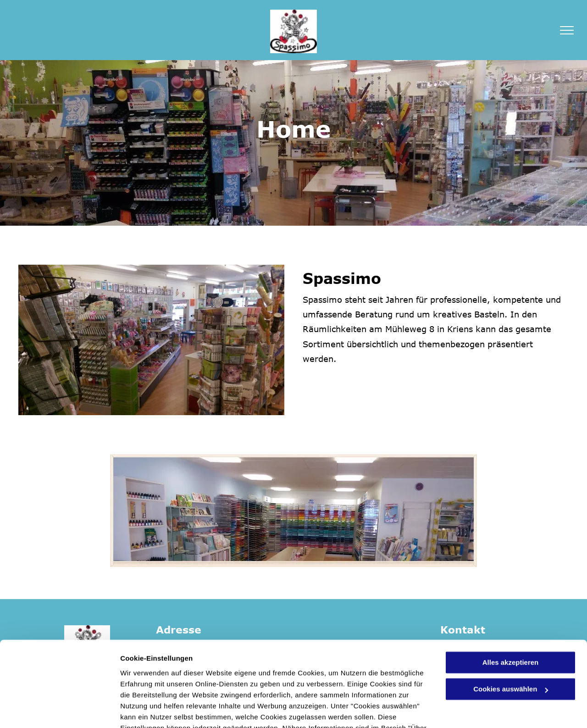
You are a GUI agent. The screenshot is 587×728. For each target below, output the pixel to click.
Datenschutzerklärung (225, 685)
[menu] (567, 30)
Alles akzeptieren (511, 608)
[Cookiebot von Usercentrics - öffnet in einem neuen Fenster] (59, 710)
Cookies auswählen (152, 710)
